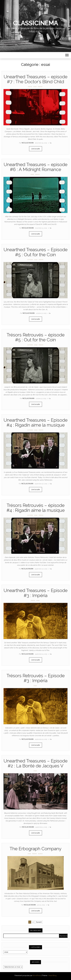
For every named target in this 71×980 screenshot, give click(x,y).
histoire (40, 87)
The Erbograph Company (35, 849)
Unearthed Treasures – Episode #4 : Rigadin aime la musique (36, 423)
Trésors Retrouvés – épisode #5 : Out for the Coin (36, 337)
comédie (30, 260)
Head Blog (52, 976)
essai (35, 87)
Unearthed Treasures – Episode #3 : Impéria (36, 593)
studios (40, 854)
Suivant (39, 922)
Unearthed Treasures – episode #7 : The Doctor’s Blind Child (36, 79)
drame (30, 87)
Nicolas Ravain (28, 143)
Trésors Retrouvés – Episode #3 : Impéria (36, 678)
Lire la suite (36, 149)
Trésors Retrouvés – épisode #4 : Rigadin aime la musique (36, 508)
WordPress (37, 976)
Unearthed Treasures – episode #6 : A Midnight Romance (36, 167)
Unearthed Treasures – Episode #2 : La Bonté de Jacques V (36, 763)
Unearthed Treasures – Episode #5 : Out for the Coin (36, 252)
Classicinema (35, 23)
